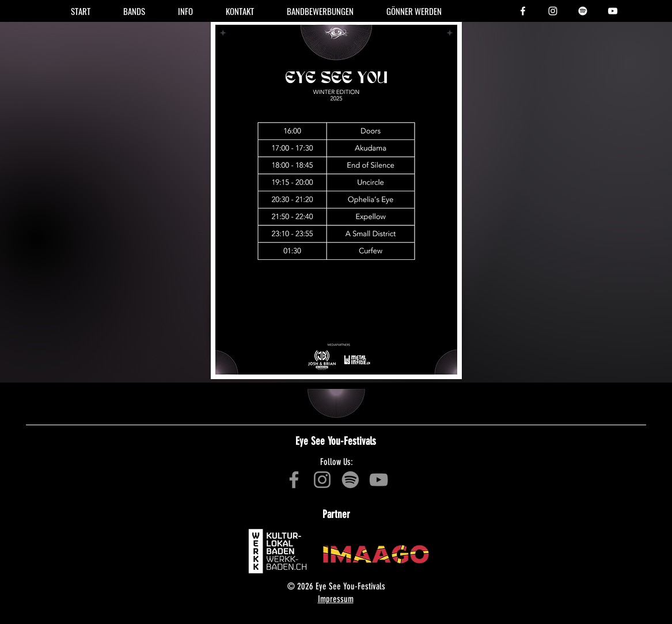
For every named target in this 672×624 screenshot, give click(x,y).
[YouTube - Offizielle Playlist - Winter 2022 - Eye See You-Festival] (379, 480)
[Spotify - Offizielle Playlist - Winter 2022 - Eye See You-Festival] (350, 480)
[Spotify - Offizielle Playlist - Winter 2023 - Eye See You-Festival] (583, 11)
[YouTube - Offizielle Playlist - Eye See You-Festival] (613, 11)
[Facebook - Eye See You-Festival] (523, 11)
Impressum (336, 599)
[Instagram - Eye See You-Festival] (553, 11)
